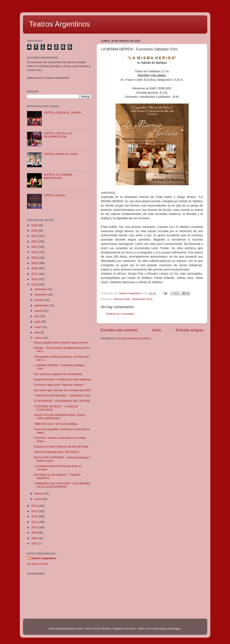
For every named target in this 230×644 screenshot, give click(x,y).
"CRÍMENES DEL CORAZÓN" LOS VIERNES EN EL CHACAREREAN (62, 485)
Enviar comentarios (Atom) (135, 338)
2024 (35, 236)
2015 (35, 285)
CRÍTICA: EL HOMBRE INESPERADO (58, 176)
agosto (39, 311)
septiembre (42, 305)
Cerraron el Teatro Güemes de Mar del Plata (61, 447)
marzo (39, 338)
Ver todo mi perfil (37, 564)
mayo (38, 327)
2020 (35, 258)
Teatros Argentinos (60, 24)
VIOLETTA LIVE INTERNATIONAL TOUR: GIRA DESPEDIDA (60, 417)
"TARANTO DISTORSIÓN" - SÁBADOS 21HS (62, 396)
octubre (40, 300)
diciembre (41, 289)
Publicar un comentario (120, 314)
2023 (35, 241)
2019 (35, 263)
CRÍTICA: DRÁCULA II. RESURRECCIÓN (58, 135)
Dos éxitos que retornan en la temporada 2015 (62, 390)
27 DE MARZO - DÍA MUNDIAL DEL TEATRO (62, 401)
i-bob (140, 629)
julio (37, 316)
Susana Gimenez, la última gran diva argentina (63, 379)
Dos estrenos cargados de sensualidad (58, 374)
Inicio (157, 330)
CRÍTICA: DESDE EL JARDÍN (62, 113)
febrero (39, 494)
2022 (35, 247)
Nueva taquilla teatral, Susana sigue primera (61, 342)
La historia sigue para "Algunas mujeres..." (60, 385)
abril (38, 332)
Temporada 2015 (142, 299)
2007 (35, 543)
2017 (35, 274)
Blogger (176, 629)
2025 (35, 231)
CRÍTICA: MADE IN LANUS (61, 154)
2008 (35, 538)
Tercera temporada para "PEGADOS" (57, 452)
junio (38, 322)
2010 (35, 527)
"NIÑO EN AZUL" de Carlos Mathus (56, 424)
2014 (35, 506)
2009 (35, 533)
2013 (35, 511)
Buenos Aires (122, 299)
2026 (35, 225)
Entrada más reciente (119, 330)
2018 (35, 268)
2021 (35, 252)
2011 (35, 522)
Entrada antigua (189, 330)
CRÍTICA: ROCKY (55, 195)
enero (39, 499)
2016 (35, 279)
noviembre (41, 295)
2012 (35, 516)
